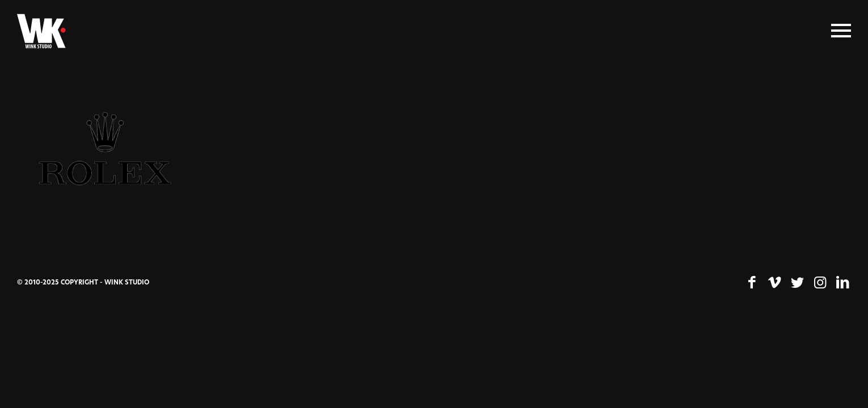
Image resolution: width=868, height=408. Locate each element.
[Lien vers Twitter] (797, 283)
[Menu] (841, 31)
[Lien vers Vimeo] (774, 283)
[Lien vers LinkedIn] (842, 283)
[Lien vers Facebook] (752, 283)
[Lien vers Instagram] (820, 283)
